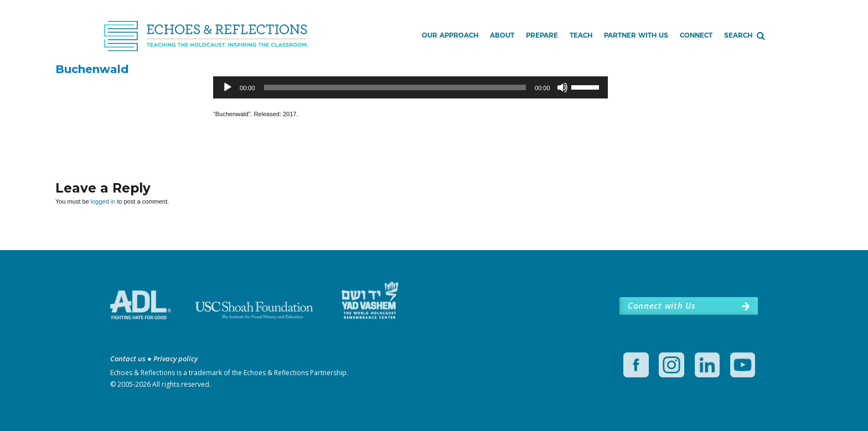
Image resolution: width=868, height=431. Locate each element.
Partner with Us (636, 35)
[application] (410, 87)
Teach (581, 35)
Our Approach (450, 35)
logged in (103, 201)
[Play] (228, 87)
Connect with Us (662, 305)
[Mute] (562, 87)
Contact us (128, 359)
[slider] (395, 87)
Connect (696, 35)
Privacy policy (175, 359)
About (502, 35)
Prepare (542, 35)
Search (738, 35)
